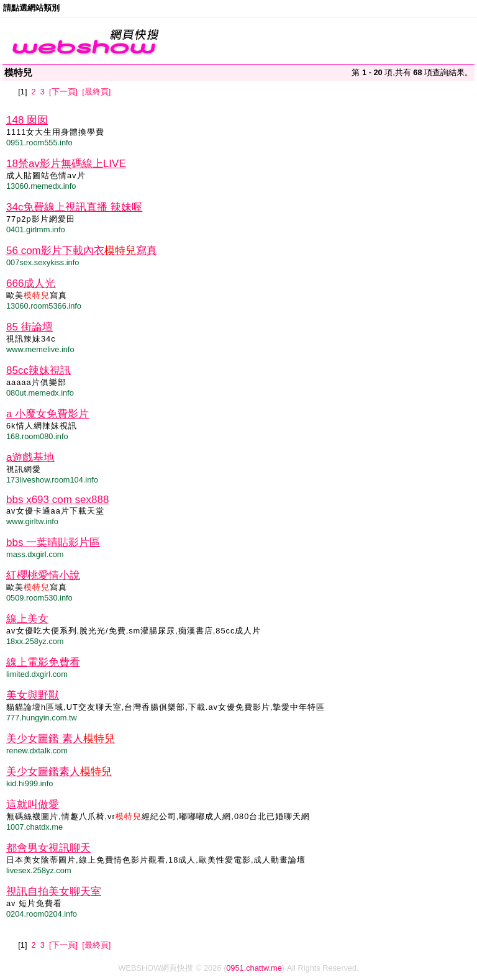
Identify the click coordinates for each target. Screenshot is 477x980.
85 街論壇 (30, 327)
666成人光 (31, 284)
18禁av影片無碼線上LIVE (66, 164)
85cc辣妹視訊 (39, 370)
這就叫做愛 (33, 805)
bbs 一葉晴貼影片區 (53, 542)
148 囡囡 (27, 120)
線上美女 (27, 619)
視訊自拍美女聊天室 (54, 892)
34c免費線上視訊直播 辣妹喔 (74, 207)
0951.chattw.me (254, 968)
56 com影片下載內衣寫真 (82, 251)
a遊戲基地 (30, 457)
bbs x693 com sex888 (57, 500)
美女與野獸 (33, 695)
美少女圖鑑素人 (59, 772)
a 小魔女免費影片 (48, 414)
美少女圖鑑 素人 (61, 739)
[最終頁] (96, 92)
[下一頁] (63, 92)
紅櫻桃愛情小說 (43, 575)
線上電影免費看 (43, 662)
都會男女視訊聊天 (48, 848)
